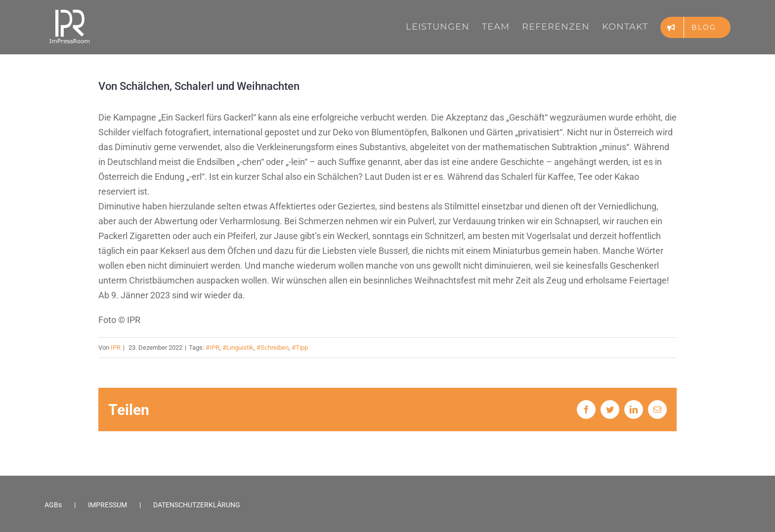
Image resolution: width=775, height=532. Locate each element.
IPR (116, 348)
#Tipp (300, 348)
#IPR (213, 348)
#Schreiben (273, 348)
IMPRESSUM (108, 505)
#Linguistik (238, 348)
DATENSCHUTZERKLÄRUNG (197, 505)
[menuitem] (444, 27)
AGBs (53, 505)
